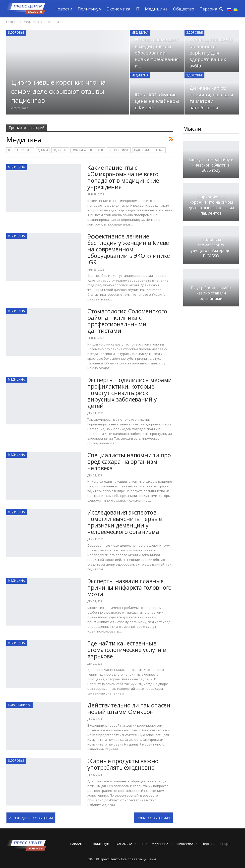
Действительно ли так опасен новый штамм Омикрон (129, 708)
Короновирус (119, 150)
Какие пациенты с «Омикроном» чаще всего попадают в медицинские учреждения (123, 177)
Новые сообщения (153, 818)
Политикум (90, 9)
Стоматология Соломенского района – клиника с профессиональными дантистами (127, 321)
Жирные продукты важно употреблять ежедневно (123, 764)
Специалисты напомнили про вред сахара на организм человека (129, 462)
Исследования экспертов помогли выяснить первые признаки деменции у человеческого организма (125, 522)
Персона (208, 9)
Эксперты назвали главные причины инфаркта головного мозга (129, 587)
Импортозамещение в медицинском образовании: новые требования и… (159, 53)
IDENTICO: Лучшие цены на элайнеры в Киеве (157, 101)
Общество (184, 9)
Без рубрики (24, 150)
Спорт (225, 844)
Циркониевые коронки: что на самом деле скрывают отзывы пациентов (58, 91)
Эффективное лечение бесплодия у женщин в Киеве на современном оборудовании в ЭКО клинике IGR (129, 249)
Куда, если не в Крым (149, 150)
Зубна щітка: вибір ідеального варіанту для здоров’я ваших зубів (211, 53)
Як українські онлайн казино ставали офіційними (211, 293)
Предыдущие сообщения (31, 818)
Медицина (156, 9)
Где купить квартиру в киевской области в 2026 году (211, 165)
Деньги (43, 150)
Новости (63, 9)
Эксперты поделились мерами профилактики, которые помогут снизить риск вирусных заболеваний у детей (130, 393)
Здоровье (16, 32)
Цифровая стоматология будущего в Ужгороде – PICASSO (211, 248)
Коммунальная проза (88, 150)
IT (138, 9)
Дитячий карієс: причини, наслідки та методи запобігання (211, 98)
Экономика (119, 9)
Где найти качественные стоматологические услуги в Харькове (127, 650)
